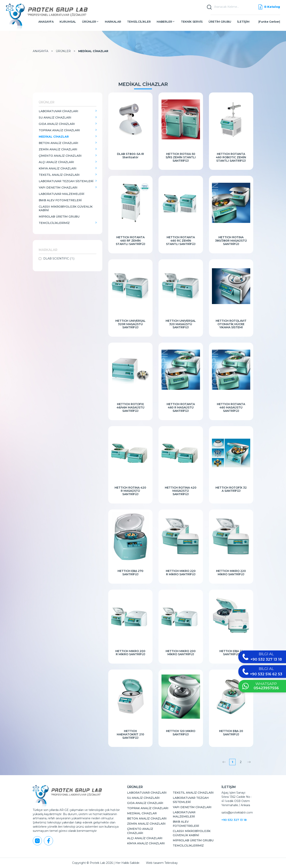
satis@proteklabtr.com (237, 813)
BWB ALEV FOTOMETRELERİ (60, 200)
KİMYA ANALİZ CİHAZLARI (58, 168)
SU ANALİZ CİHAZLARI (55, 118)
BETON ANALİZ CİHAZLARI (58, 143)
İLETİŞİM (243, 22)
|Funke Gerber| (269, 22)
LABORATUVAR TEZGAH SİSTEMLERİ (66, 181)
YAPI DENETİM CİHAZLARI (58, 188)
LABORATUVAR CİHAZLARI (58, 111)
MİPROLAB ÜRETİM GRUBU (59, 217)
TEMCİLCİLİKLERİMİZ (54, 223)
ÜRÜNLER (90, 22)
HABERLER (166, 22)
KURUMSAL (68, 22)
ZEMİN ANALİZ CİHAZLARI (58, 149)
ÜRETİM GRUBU (220, 22)
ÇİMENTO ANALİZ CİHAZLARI (60, 156)
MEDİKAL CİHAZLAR (93, 51)
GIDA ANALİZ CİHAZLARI (57, 124)
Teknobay (171, 863)
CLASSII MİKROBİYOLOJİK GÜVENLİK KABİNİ (66, 208)
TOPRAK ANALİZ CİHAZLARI (59, 130)
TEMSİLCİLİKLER (139, 22)
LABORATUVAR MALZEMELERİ (61, 194)
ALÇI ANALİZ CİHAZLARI (56, 162)
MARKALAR (113, 22)
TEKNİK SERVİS (192, 22)
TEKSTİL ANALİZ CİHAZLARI (59, 175)
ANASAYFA (46, 22)
